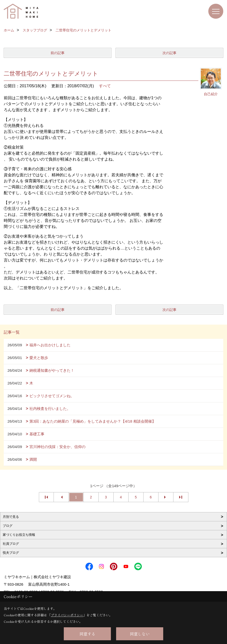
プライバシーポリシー (67, 615)
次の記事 (169, 53)
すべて (105, 86)
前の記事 (58, 53)
